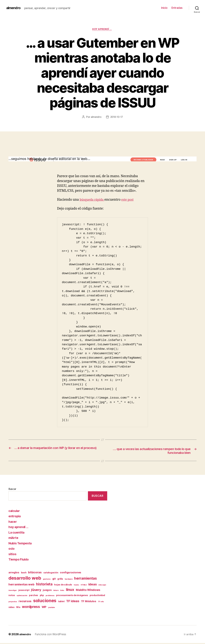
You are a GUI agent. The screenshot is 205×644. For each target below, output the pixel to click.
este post (130, 200)
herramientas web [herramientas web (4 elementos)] (21, 585)
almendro (14, 8)
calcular (15, 512)
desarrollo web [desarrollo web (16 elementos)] (25, 579)
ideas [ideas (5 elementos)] (93, 585)
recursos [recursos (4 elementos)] (25, 602)
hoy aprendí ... (103, 30)
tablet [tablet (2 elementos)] (61, 602)
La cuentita (17, 533)
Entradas (177, 8)
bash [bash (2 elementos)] (24, 573)
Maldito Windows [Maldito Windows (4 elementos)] (88, 591)
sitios (13, 555)
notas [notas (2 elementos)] (12, 596)
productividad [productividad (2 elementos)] (97, 596)
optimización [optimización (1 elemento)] (22, 596)
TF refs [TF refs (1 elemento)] (101, 603)
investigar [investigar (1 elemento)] (13, 591)
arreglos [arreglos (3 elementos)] (14, 573)
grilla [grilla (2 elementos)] (60, 580)
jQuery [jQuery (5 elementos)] (36, 591)
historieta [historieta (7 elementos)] (44, 585)
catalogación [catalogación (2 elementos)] (51, 573)
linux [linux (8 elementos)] (70, 591)
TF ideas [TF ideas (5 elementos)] (73, 602)
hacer (13, 523)
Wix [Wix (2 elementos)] (18, 608)
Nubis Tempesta (21, 544)
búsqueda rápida (93, 200)
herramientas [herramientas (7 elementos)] (85, 579)
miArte (14, 539)
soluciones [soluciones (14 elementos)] (45, 602)
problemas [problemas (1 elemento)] (50, 596)
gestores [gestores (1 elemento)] (47, 580)
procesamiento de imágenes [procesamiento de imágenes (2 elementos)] (72, 596)
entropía (15, 517)
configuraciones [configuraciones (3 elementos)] (71, 573)
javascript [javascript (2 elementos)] (24, 591)
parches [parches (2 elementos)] (34, 596)
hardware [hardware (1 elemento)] (69, 580)
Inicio (164, 8)
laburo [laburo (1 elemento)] (56, 591)
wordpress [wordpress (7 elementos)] (31, 608)
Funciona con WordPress (52, 635)
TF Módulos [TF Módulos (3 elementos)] (89, 602)
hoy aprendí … (19, 528)
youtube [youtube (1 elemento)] (51, 608)
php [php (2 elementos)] (42, 596)
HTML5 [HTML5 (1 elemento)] (84, 586)
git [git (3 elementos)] (54, 580)
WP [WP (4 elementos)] (44, 608)
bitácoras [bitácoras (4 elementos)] (35, 573)
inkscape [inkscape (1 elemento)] (102, 586)
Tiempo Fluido (20, 560)
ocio (12, 550)
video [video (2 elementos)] (12, 608)
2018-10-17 (117, 117)
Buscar (12, 490)
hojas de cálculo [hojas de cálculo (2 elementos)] (63, 586)
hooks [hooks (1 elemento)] (76, 586)
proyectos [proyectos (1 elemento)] (13, 603)
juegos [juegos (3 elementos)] (47, 591)
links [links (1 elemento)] (62, 591)
